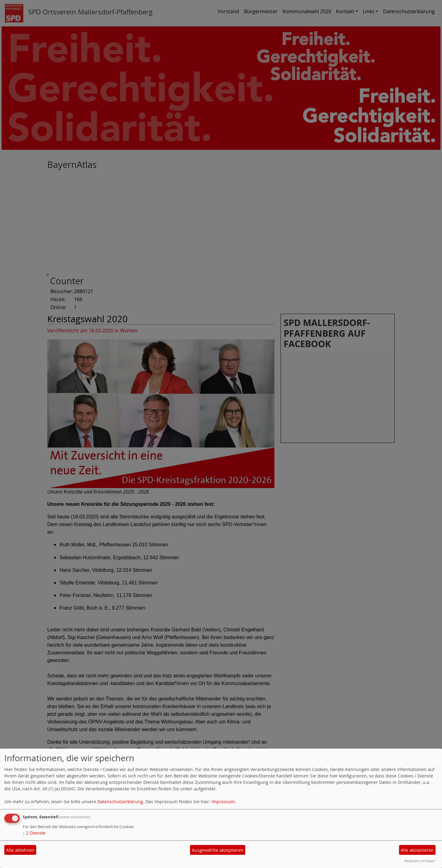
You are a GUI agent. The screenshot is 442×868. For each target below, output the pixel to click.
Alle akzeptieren (417, 850)
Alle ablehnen (20, 850)
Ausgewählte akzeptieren (218, 850)
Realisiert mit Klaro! (420, 861)
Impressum (223, 802)
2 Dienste (34, 833)
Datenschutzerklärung (120, 802)
